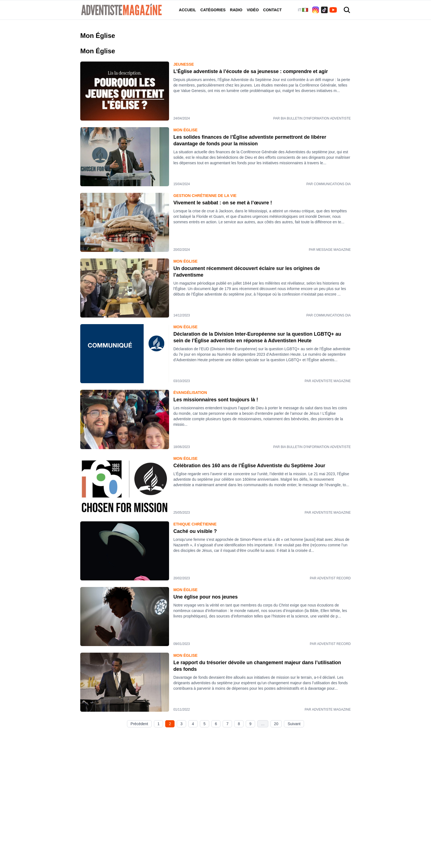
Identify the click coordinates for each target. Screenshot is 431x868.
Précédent (139, 724)
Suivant (294, 724)
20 (276, 724)
